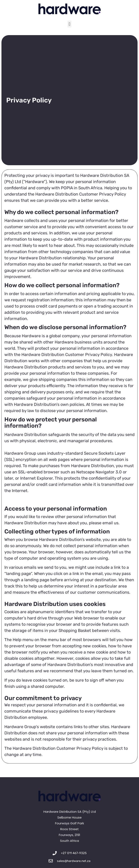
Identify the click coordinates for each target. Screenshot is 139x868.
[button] (69, 24)
